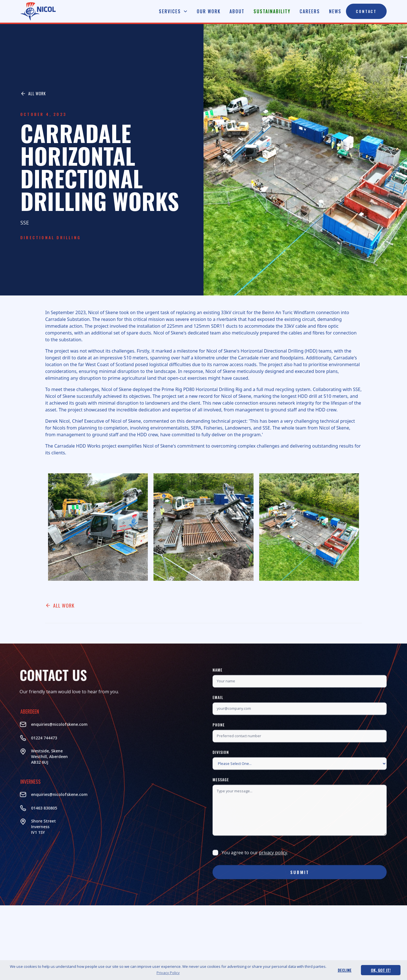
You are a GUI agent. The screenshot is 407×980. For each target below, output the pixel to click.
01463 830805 (20, 808)
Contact (366, 11)
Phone (219, 749)
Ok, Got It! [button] (381, 970)
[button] (173, 11)
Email (218, 721)
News (335, 11)
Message (221, 803)
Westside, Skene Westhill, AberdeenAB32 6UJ (25, 756)
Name (217, 694)
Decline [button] (345, 970)
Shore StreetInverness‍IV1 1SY (20, 827)
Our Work (209, 11)
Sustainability (272, 11)
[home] (38, 11)
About (237, 11)
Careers (310, 11)
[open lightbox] (98, 527)
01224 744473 (20, 738)
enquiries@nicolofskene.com (35, 724)
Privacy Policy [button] (168, 973)
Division (221, 776)
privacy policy (273, 877)
